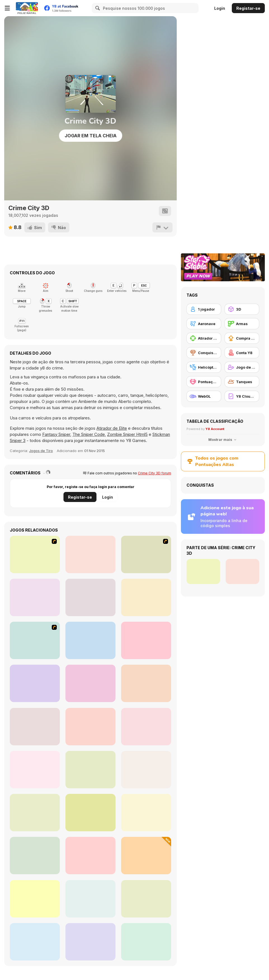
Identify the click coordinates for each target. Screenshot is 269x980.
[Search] (97, 8)
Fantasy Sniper (56, 434)
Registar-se (248, 8)
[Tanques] (242, 382)
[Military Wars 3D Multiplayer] (146, 597)
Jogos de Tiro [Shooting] (41, 451)
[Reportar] (162, 227)
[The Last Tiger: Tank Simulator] (146, 942)
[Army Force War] (35, 899)
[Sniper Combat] (35, 856)
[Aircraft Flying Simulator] (90, 727)
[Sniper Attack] (146, 770)
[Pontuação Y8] (204, 382)
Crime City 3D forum (154, 473)
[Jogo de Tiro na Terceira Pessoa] (242, 367)
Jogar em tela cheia (91, 136)
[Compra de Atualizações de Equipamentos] (242, 338)
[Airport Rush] (146, 813)
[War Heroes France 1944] (35, 640)
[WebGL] (204, 396)
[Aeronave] (204, 324)
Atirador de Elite (112, 428)
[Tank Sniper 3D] (90, 856)
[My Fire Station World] (90, 813)
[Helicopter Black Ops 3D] (35, 727)
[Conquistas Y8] (204, 353)
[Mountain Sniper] (90, 942)
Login (220, 8)
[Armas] (242, 324)
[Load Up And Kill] (35, 554)
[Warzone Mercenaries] (146, 640)
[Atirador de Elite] (204, 338)
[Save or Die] (35, 683)
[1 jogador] (204, 309)
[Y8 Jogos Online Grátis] (27, 8)
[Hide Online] (90, 640)
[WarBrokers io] (146, 899)
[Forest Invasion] (146, 683)
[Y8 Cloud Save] (242, 396)
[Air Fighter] (90, 683)
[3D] (242, 309)
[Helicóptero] (204, 367)
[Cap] (146, 856)
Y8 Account (215, 429)
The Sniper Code (89, 434)
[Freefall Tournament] (35, 597)
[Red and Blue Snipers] (146, 727)
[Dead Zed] (90, 554)
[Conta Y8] (242, 353)
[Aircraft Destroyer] (90, 770)
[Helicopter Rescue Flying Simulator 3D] (35, 770)
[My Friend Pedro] (146, 554)
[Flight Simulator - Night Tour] (35, 942)
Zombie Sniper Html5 (127, 434)
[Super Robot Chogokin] (35, 813)
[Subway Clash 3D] (90, 597)
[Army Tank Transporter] (90, 899)
